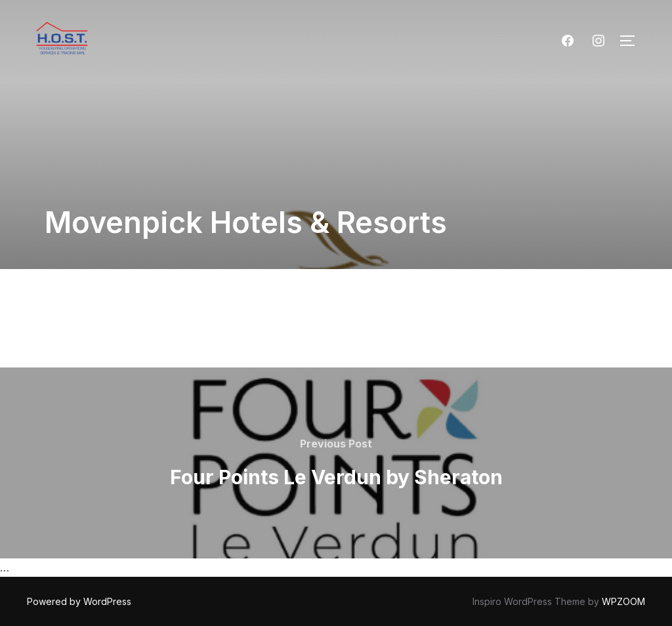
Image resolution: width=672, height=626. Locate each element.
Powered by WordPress (79, 601)
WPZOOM (623, 601)
